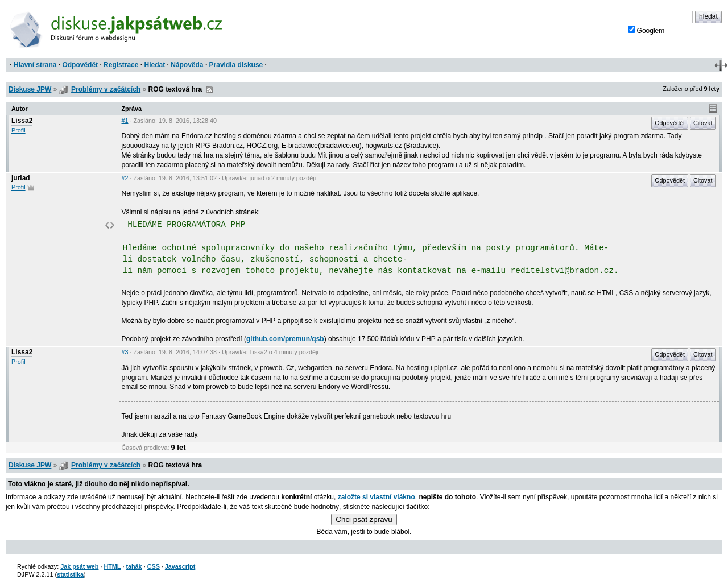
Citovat (703, 123)
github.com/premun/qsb (285, 339)
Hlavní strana (35, 65)
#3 (125, 352)
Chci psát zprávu (364, 519)
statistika (70, 574)
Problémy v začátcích (106, 89)
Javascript (180, 566)
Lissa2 (22, 121)
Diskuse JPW (30, 89)
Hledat (154, 65)
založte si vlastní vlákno (377, 497)
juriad (21, 178)
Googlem (646, 30)
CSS (154, 566)
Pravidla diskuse (236, 65)
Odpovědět (80, 65)
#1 (125, 121)
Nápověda (187, 65)
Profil (18, 130)
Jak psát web (79, 566)
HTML (112, 566)
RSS (209, 90)
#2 (125, 178)
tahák (134, 566)
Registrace (121, 65)
